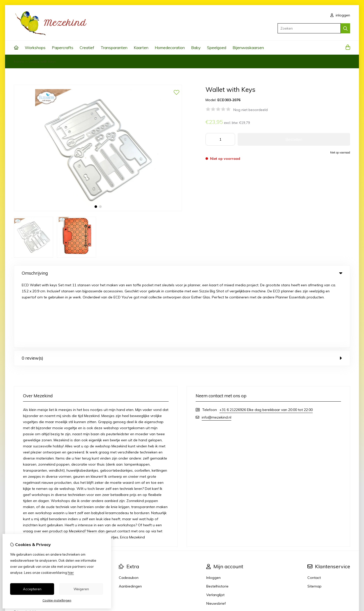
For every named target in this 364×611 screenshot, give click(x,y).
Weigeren (81, 589)
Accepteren (32, 589)
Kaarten (141, 48)
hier (71, 573)
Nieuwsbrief (216, 537)
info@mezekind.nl (217, 351)
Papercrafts (63, 48)
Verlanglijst (215, 528)
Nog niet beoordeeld (251, 110)
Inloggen (213, 511)
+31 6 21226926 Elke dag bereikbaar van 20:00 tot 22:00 (266, 343)
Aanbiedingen (130, 519)
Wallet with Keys (42, 61)
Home (19, 61)
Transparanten (114, 48)
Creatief (87, 48)
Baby (196, 48)
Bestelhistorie (217, 519)
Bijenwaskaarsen (248, 48)
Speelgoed (217, 48)
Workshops (35, 48)
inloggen (340, 15)
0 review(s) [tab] (182, 291)
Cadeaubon (129, 511)
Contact (314, 511)
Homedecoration (170, 48)
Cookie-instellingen (57, 600)
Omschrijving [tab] (182, 273)
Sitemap (314, 519)
